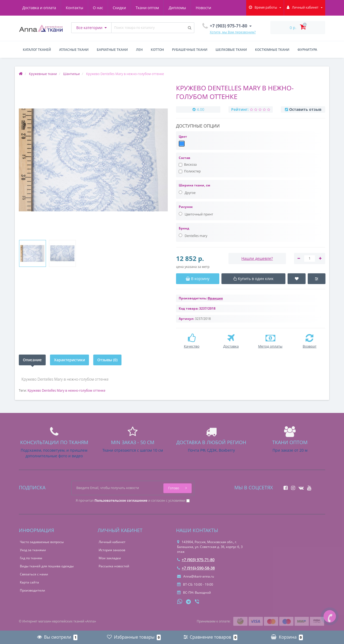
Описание (32, 360)
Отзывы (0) (107, 360)
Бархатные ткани (112, 50)
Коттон (157, 50)
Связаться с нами (34, 574)
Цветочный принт (196, 214)
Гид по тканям (31, 558)
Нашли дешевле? (257, 258)
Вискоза (188, 164)
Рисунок (186, 207)
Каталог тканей (37, 50)
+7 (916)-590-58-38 (196, 568)
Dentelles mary (193, 236)
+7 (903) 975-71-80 (196, 560)
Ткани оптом (147, 8)
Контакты (75, 8)
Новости (203, 8)
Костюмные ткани (272, 50)
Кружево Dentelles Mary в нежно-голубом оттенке (66, 390)
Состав (184, 158)
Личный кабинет (112, 542)
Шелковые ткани (231, 50)
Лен (139, 50)
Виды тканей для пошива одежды (47, 566)
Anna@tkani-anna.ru (196, 576)
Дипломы (177, 8)
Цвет (183, 137)
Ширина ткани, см (194, 185)
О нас (98, 8)
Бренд (184, 228)
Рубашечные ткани (190, 50)
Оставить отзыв (305, 109)
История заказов (112, 550)
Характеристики (69, 360)
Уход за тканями (33, 550)
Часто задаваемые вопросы (42, 542)
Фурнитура (307, 50)
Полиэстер (190, 171)
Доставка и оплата (39, 8)
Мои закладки (110, 558)
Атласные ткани (74, 50)
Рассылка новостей (114, 566)
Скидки (119, 8)
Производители (33, 590)
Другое (187, 193)
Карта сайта (29, 582)
